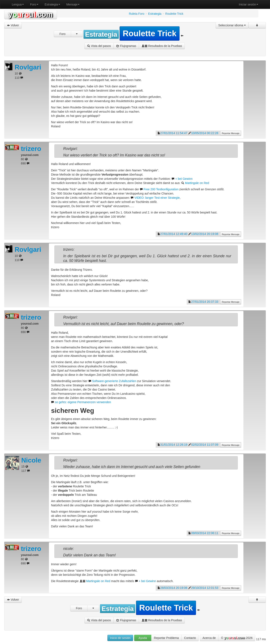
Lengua (18, 4)
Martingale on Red (197, 183)
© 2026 (237, 638)
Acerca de (209, 638)
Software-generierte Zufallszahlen (114, 381)
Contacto (190, 638)
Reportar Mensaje (231, 133)
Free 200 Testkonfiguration (161, 189)
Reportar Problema (166, 638)
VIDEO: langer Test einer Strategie (157, 198)
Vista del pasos (99, 46)
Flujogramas (126, 46)
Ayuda (143, 638)
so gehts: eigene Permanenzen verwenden (83, 402)
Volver (13, 25)
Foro (34, 4)
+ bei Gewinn (184, 179)
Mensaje (73, 4)
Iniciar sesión (248, 4)
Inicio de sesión (120, 638)
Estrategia (52, 4)
